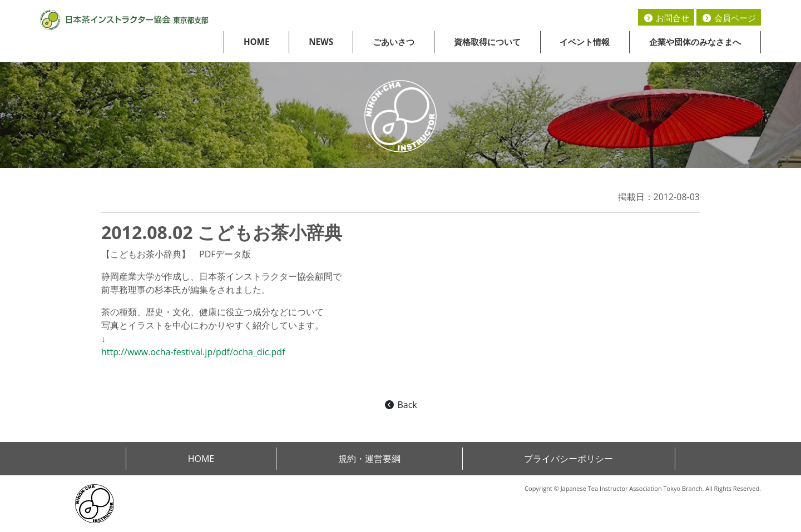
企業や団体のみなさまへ (695, 42)
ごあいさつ (394, 42)
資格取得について (487, 42)
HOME (257, 42)
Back (400, 405)
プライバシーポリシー (568, 459)
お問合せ (666, 18)
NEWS (321, 42)
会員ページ (729, 18)
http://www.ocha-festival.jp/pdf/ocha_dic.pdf (193, 352)
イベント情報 (585, 42)
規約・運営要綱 (369, 459)
